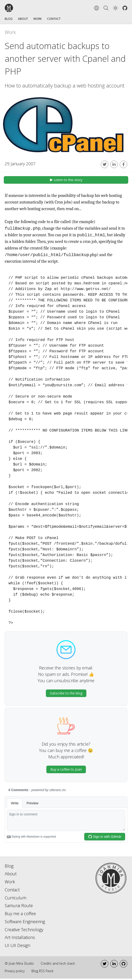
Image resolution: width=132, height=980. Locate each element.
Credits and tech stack (58, 965)
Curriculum (15, 899)
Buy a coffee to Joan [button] (66, 771)
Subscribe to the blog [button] (66, 695)
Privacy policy (15, 972)
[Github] (125, 8)
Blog (9, 19)
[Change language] (97, 8)
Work (37, 19)
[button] (115, 8)
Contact (54, 19)
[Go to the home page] (22, 8)
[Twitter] (105, 965)
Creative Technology (24, 931)
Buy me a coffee (20, 915)
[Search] (106, 8)
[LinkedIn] (114, 965)
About (23, 19)
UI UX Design (18, 947)
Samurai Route (19, 907)
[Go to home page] (111, 879)
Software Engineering (25, 923)
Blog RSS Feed (42, 972)
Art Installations (20, 939)
